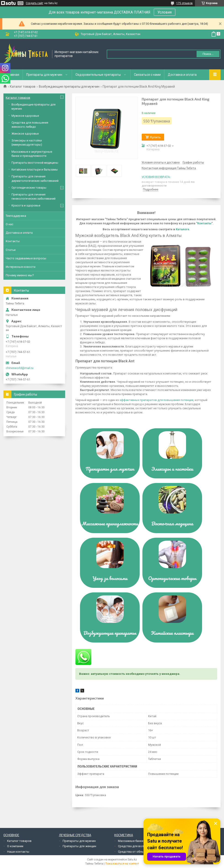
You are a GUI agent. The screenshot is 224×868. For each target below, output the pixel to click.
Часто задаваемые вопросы (26, 258)
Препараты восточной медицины (35, 163)
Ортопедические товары (29, 188)
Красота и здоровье (26, 205)
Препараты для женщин (79, 846)
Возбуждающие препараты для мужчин (69, 87)
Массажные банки (131, 841)
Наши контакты (18, 852)
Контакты (13, 241)
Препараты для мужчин (44, 75)
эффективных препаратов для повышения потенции (156, 400)
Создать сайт (35, 3)
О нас (9, 224)
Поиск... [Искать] (208, 54)
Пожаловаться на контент (122, 864)
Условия (165, 12)
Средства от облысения (135, 852)
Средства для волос (133, 846)
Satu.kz (132, 860)
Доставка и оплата (182, 75)
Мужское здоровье (25, 116)
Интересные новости (21, 267)
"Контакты (204, 223)
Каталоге (183, 229)
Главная (13, 75)
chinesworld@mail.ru (20, 368)
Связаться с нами (147, 75)
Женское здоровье (25, 134)
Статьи (11, 250)
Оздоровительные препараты (98, 75)
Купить (155, 137)
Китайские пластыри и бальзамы (35, 170)
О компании (15, 846)
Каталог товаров (23, 87)
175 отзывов (184, 3)
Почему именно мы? (20, 275)
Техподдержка (16, 216)
